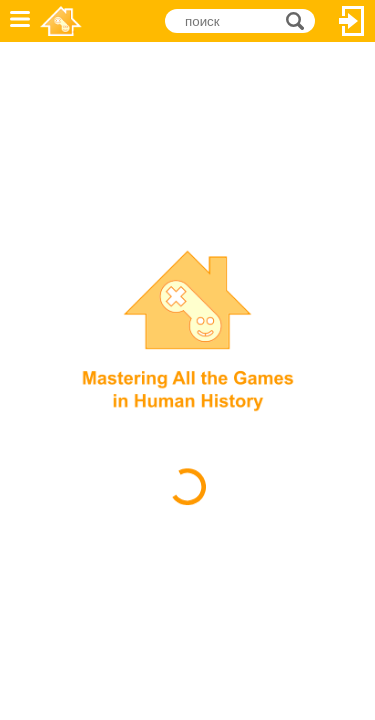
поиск (300, 19)
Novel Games (61, 21)
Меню (20, 21)
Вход (352, 21)
